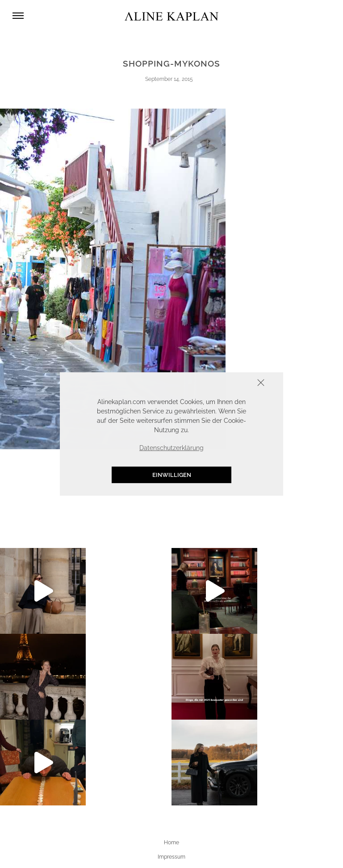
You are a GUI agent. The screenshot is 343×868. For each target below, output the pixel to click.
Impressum (171, 857)
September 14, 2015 (169, 79)
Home (171, 843)
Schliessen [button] (233, 384)
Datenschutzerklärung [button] (171, 448)
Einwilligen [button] (172, 475)
